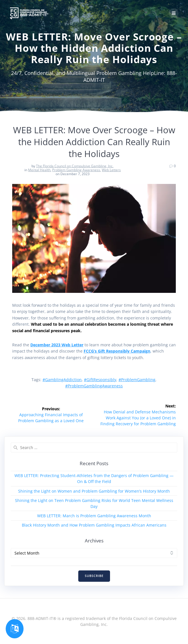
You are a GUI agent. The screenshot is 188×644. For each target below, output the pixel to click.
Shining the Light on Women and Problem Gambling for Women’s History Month (94, 491)
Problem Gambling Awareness (76, 170)
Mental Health (39, 170)
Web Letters (111, 170)
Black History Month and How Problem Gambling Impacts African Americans (94, 525)
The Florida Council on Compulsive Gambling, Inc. (75, 166)
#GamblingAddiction (62, 380)
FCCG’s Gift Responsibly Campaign (117, 351)
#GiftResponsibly (100, 380)
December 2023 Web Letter (57, 345)
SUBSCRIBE (94, 576)
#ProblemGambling (137, 380)
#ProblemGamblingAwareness (94, 386)
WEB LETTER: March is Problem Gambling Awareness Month (94, 516)
